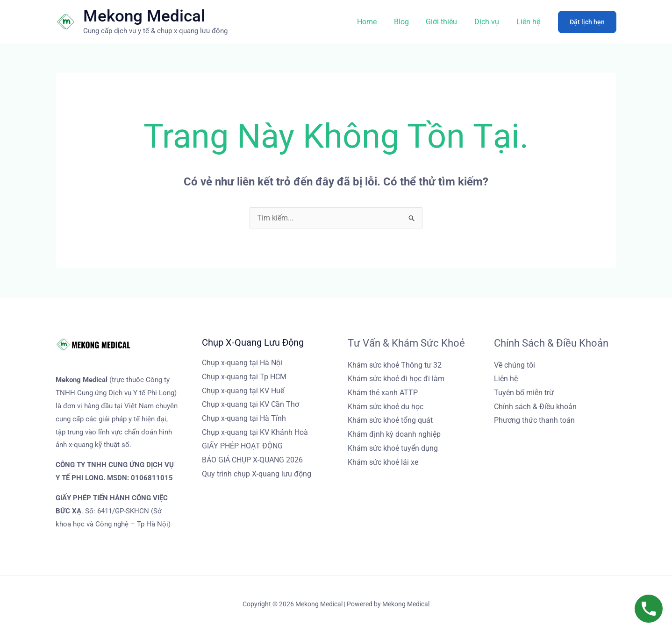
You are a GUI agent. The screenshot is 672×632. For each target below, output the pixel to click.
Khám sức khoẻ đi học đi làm (396, 379)
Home (377, 22)
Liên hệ (529, 22)
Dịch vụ (490, 22)
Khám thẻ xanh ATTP (383, 393)
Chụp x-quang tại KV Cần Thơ (250, 404)
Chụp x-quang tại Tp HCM (244, 377)
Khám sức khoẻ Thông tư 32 (395, 365)
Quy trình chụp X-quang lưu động (257, 474)
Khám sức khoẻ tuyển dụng (393, 448)
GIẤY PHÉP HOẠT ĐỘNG (242, 446)
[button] (587, 22)
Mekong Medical (144, 16)
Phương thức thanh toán (534, 420)
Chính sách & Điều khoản (535, 407)
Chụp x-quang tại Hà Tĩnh (244, 418)
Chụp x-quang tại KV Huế (243, 391)
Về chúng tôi (515, 365)
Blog (409, 22)
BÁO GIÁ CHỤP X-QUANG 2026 (252, 460)
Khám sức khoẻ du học (386, 407)
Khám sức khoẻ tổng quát (390, 420)
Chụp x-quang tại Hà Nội (242, 363)
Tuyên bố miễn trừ (524, 393)
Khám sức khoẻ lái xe (383, 462)
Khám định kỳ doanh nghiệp (394, 434)
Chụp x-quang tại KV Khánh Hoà (255, 432)
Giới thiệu (447, 22)
